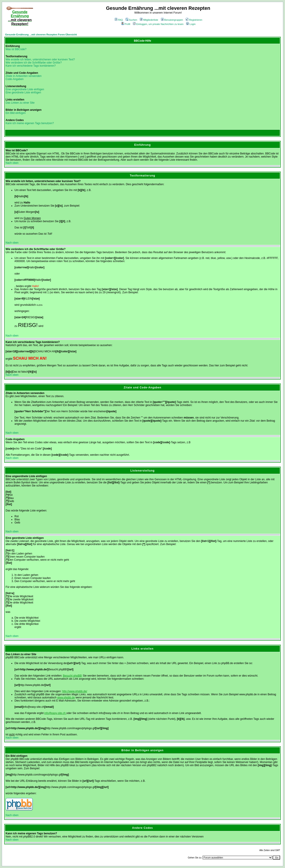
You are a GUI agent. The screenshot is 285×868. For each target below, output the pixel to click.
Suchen (131, 20)
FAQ (119, 20)
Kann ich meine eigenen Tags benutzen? (30, 123)
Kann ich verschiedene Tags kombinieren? (31, 66)
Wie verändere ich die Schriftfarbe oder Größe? (34, 63)
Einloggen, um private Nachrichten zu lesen (158, 24)
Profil (126, 24)
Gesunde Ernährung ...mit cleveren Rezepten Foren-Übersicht (41, 35)
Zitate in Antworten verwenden (23, 76)
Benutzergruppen (172, 20)
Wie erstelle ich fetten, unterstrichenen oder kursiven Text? (40, 60)
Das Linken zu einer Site (20, 103)
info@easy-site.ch (55, 713)
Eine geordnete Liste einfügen (23, 92)
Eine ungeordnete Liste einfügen (25, 89)
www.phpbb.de (66, 698)
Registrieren (194, 20)
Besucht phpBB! (72, 676)
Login (191, 24)
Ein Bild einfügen (16, 113)
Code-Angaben (15, 79)
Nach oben (12, 163)
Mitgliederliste (149, 20)
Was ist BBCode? (16, 49)
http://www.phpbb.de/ (75, 691)
